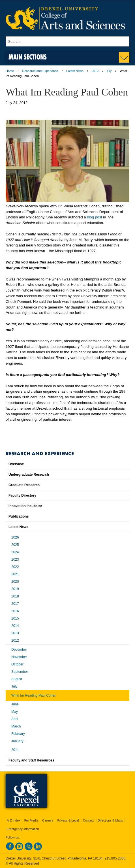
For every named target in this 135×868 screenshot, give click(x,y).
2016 (15, 611)
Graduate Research (24, 485)
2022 (15, 567)
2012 (95, 71)
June (15, 704)
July (14, 686)
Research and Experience (40, 71)
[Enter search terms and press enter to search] (67, 41)
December (19, 650)
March (16, 726)
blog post (95, 217)
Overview (16, 464)
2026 (15, 537)
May (15, 712)
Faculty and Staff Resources (31, 760)
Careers (48, 820)
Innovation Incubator (25, 506)
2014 (15, 626)
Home (10, 71)
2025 (15, 545)
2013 (15, 633)
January (17, 741)
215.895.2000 (115, 858)
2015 (15, 618)
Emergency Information (23, 829)
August (17, 679)
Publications (19, 516)
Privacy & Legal (68, 820)
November (19, 657)
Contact (88, 820)
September (20, 672)
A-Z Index (14, 820)
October (17, 664)
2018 (15, 596)
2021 (15, 574)
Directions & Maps (110, 820)
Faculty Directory (22, 495)
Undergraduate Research (29, 475)
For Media (31, 820)
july (109, 71)
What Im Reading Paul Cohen (34, 695)
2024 (15, 552)
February (18, 734)
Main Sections (28, 57)
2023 (15, 559)
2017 (15, 604)
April (15, 719)
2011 (15, 750)
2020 (15, 582)
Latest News (75, 71)
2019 (15, 589)
